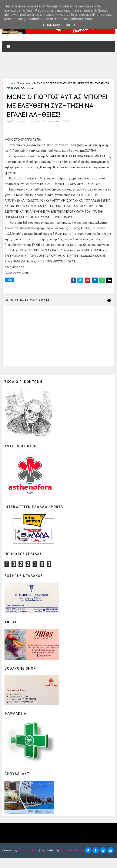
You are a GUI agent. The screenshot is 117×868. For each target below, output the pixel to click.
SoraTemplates (28, 861)
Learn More (52, 25)
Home (11, 83)
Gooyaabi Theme (71, 861)
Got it (71, 25)
